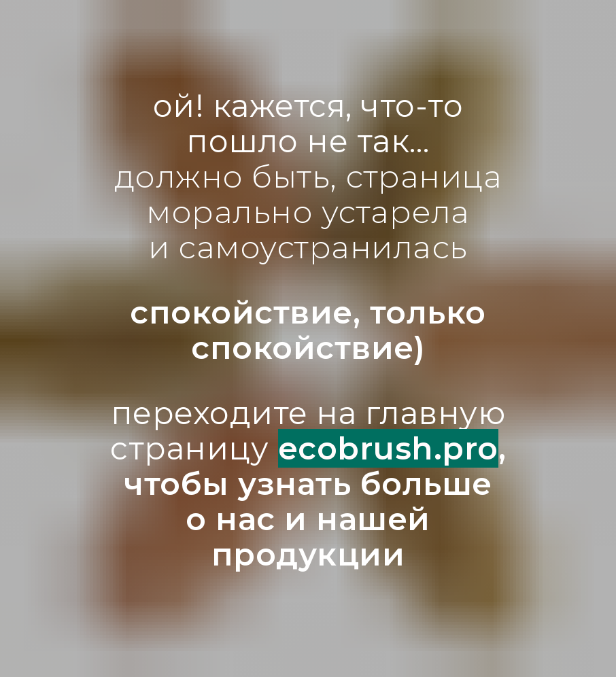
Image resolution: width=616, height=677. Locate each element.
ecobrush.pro (388, 448)
